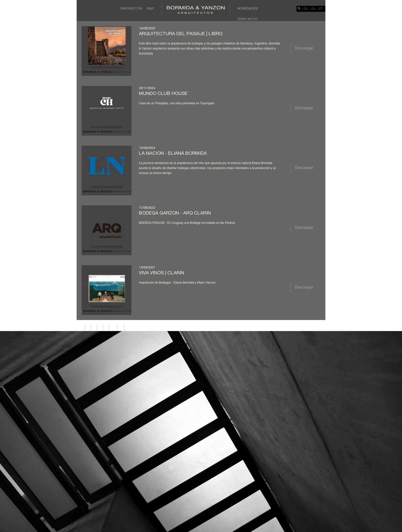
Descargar (304, 48)
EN (313, 9)
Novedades (248, 8)
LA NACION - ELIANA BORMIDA (173, 153)
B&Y (151, 8)
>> (113, 328)
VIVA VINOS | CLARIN (162, 273)
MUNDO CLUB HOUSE (163, 93)
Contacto (247, 19)
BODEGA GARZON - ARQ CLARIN (175, 213)
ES (306, 9)
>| (121, 328)
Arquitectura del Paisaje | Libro (181, 33)
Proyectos (131, 8)
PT (321, 9)
